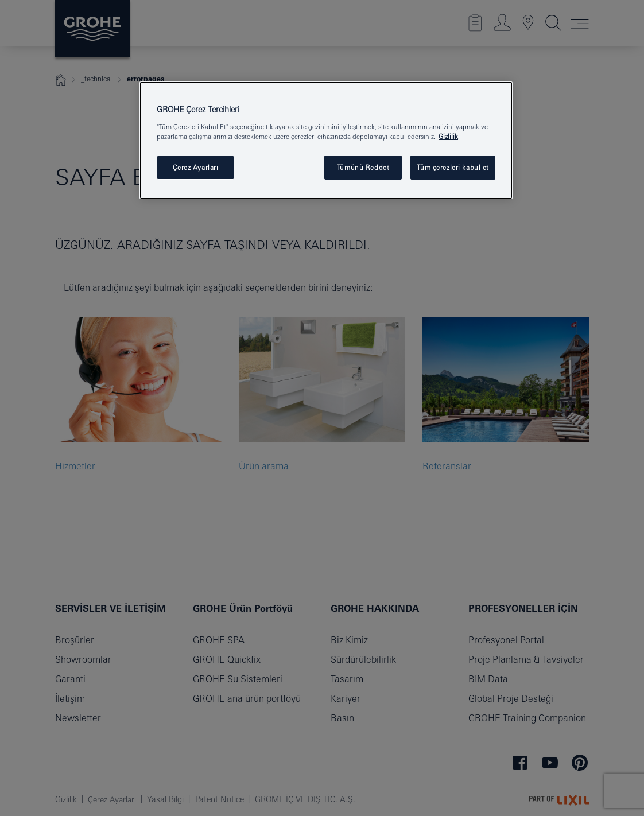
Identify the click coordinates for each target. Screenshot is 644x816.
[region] (326, 140)
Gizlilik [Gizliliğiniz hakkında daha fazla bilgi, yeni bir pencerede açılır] (448, 136)
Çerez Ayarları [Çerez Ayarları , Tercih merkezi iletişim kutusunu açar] (196, 167)
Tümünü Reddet (363, 167)
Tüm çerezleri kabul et (453, 167)
